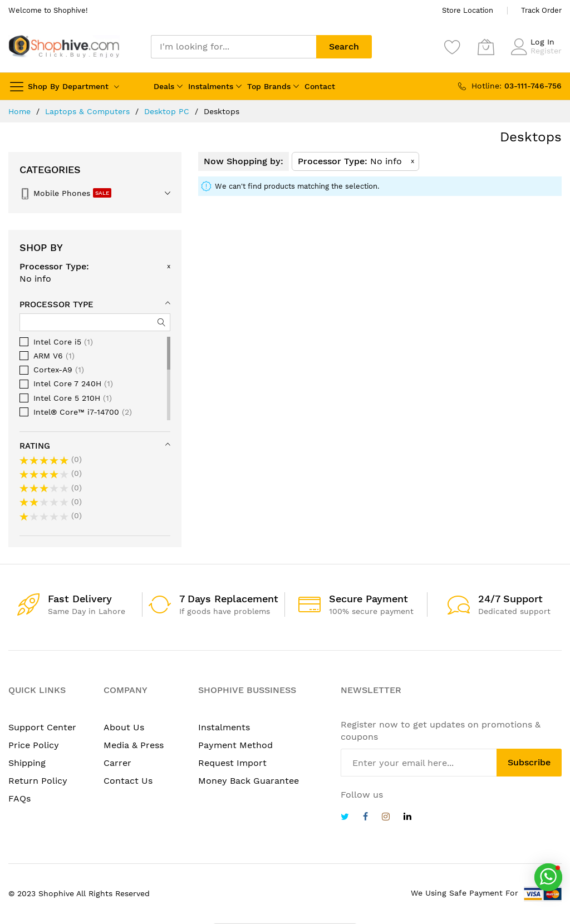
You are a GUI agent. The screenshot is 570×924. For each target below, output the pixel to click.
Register (546, 51)
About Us (124, 727)
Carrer (117, 763)
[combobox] (234, 47)
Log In (542, 42)
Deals (164, 86)
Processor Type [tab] (56, 304)
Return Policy (38, 781)
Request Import (232, 763)
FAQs (19, 798)
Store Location (468, 10)
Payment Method (235, 745)
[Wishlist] (453, 47)
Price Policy (34, 745)
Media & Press (134, 745)
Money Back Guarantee (249, 781)
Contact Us (128, 781)
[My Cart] (486, 47)
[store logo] (64, 46)
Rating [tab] (35, 446)
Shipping (27, 763)
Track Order (541, 10)
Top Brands (269, 86)
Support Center (42, 727)
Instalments (211, 86)
